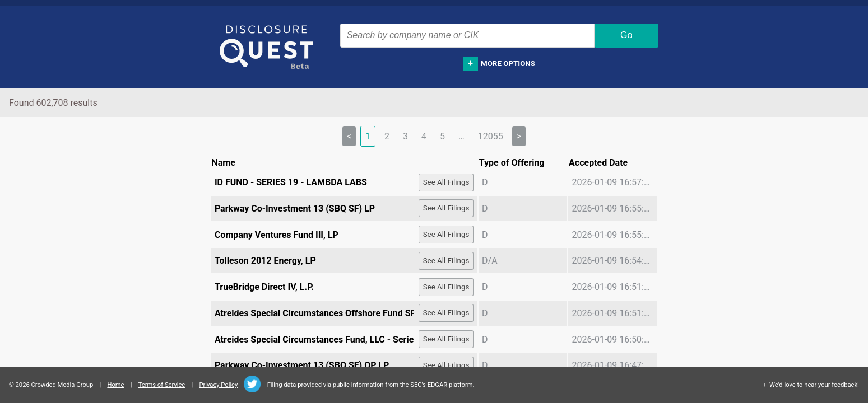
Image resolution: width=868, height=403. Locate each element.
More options (508, 64)
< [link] (349, 136)
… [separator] (461, 136)
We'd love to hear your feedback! (814, 385)
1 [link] (368, 136)
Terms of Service (162, 385)
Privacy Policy (218, 385)
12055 (491, 136)
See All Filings (446, 182)
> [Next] (519, 136)
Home (115, 385)
